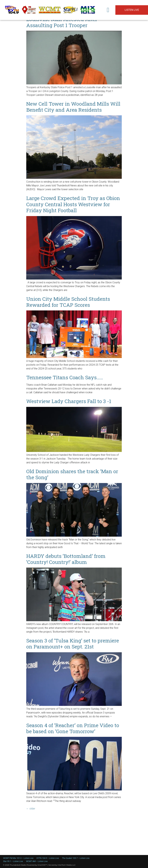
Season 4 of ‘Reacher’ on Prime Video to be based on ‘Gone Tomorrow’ (73, 728)
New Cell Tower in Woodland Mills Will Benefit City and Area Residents (73, 107)
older (31, 809)
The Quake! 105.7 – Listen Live (76, 858)
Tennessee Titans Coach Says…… (65, 377)
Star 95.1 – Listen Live (13, 861)
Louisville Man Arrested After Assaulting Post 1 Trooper (62, 22)
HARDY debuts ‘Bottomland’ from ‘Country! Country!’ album (66, 559)
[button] (108, 10)
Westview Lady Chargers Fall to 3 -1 (69, 401)
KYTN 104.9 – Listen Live (48, 858)
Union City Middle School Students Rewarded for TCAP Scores (68, 302)
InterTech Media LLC (67, 865)
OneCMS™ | (43, 865)
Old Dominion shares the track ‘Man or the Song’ (72, 474)
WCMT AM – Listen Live (37, 861)
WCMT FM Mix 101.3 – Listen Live (18, 858)
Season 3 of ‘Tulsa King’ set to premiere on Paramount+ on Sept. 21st (73, 643)
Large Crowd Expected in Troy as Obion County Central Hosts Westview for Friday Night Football (73, 204)
